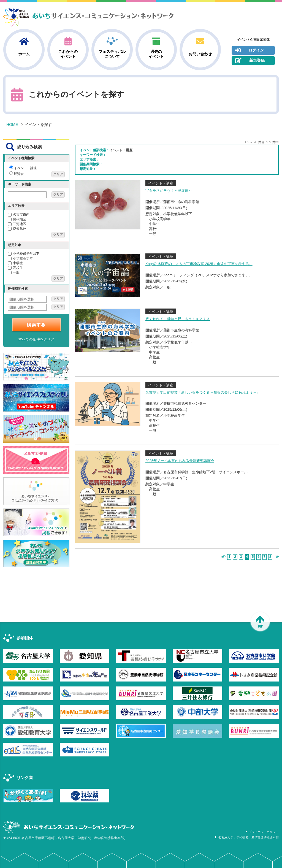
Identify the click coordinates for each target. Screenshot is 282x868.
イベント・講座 (23, 168)
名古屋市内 (19, 215)
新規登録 (250, 61)
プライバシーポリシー (264, 832)
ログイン (250, 50)
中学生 (15, 263)
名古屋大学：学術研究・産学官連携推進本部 (248, 837)
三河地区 (17, 224)
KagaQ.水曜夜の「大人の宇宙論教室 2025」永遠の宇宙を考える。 (199, 264)
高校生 (15, 268)
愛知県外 (17, 229)
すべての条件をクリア (36, 339)
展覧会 (17, 174)
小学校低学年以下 (24, 254)
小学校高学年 (20, 258)
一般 (14, 272)
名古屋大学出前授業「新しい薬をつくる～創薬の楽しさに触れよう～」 (203, 392)
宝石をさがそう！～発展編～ (169, 190)
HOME (12, 125)
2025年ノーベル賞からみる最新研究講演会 (180, 461)
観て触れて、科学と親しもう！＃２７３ (178, 319)
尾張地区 (17, 219)
